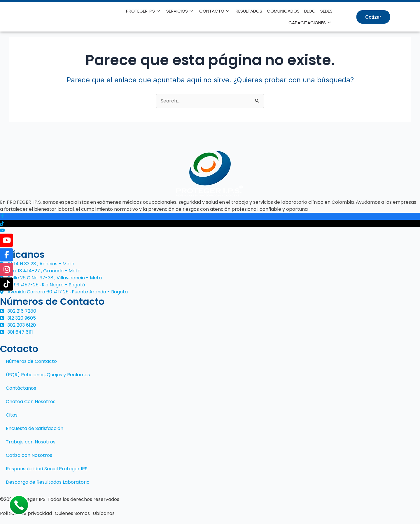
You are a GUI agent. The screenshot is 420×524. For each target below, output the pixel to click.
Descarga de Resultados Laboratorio (48, 482)
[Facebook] (210, 216)
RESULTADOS (249, 11)
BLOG (310, 11)
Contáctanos (21, 388)
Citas (12, 415)
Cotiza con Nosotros (29, 455)
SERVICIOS (180, 11)
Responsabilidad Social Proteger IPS (47, 469)
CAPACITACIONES (310, 23)
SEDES (326, 11)
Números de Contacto (31, 361)
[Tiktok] (210, 223)
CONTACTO (214, 11)
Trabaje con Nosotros (31, 442)
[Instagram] (210, 238)
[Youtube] (210, 230)
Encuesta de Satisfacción (35, 428)
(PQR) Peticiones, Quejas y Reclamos (48, 375)
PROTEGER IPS (143, 11)
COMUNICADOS (283, 11)
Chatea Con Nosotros (31, 402)
